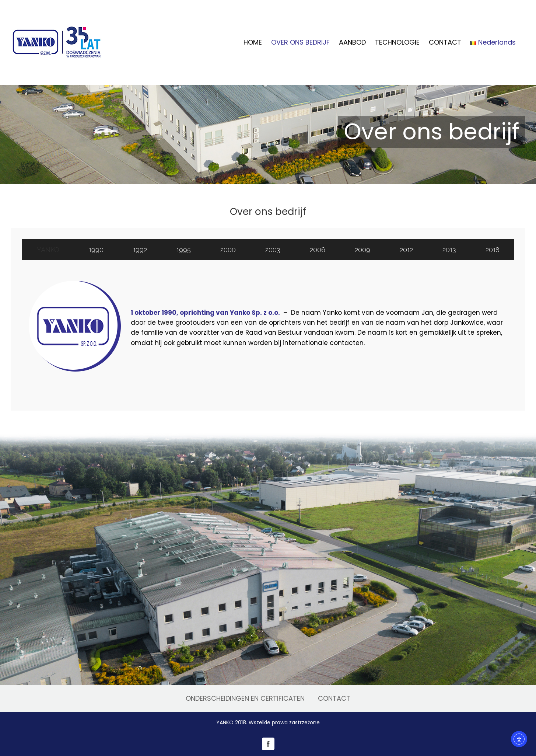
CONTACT (334, 698)
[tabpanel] (268, 328)
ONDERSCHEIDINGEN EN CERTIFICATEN (245, 698)
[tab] (48, 250)
